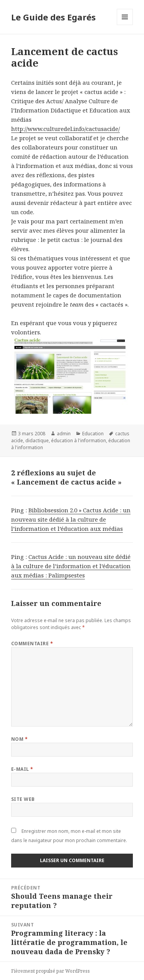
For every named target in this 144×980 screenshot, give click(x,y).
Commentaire (32, 644)
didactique (37, 440)
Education (93, 434)
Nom (19, 739)
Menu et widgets (125, 25)
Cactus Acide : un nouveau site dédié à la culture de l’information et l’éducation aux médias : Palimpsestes (71, 566)
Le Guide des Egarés (53, 17)
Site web (23, 799)
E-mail (22, 769)
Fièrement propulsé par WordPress (50, 971)
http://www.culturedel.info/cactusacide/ (65, 129)
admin (64, 434)
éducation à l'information (79, 440)
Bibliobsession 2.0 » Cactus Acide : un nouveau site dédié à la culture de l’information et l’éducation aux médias (71, 519)
